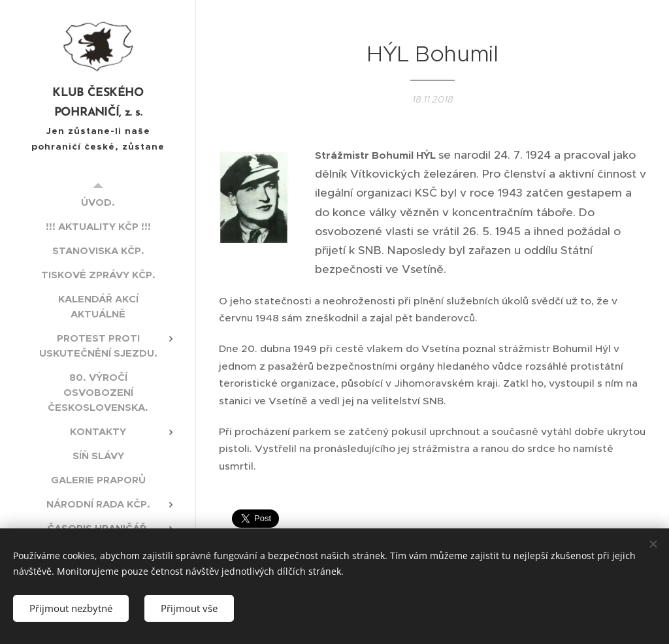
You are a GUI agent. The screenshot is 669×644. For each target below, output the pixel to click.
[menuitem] (98, 202)
